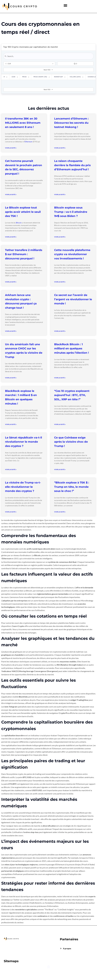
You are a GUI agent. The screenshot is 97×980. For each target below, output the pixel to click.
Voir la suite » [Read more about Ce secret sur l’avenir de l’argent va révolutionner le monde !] (60, 331)
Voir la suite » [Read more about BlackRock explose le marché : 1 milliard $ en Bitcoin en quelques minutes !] (11, 424)
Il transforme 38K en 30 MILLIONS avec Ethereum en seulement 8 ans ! (23, 123)
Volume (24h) (75, 77)
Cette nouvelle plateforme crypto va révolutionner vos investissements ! (72, 254)
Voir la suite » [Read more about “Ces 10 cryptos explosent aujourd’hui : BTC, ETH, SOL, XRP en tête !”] (60, 424)
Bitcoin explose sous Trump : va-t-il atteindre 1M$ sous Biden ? (71, 212)
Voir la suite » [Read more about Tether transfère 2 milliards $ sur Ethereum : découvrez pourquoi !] (11, 282)
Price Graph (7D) (40, 77)
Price (24, 77)
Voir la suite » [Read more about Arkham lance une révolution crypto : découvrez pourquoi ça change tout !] (11, 331)
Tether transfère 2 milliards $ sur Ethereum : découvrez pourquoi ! (24, 254)
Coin (13, 77)
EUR (8, 64)
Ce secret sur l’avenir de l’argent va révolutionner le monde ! (73, 299)
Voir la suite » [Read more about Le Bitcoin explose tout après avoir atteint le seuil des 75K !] (11, 237)
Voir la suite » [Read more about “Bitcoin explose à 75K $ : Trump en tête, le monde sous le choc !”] (60, 512)
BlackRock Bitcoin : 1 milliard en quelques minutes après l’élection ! (71, 348)
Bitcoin (19, 223)
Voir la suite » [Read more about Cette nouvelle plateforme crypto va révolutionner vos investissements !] (60, 282)
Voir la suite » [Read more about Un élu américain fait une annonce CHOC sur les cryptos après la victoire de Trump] (11, 378)
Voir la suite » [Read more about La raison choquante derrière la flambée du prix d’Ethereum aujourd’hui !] (60, 194)
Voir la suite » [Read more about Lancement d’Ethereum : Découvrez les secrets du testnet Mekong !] (60, 148)
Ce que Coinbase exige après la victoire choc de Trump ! (71, 442)
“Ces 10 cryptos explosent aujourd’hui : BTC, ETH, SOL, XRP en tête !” (72, 395)
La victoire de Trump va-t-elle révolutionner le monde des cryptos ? (23, 487)
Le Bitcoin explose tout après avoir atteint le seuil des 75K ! (23, 212)
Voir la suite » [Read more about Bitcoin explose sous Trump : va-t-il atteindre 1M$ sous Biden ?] (60, 237)
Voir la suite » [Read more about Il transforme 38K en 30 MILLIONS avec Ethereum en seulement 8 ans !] (11, 148)
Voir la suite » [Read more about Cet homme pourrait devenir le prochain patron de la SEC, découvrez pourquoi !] (11, 194)
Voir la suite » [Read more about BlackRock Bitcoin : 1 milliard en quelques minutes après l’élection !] (60, 378)
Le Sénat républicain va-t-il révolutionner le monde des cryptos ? (23, 442)
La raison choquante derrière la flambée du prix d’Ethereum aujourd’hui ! (72, 165)
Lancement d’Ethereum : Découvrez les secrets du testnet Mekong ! (71, 123)
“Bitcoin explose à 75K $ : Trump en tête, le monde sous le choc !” (72, 487)
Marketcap (58, 77)
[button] (65, 5)
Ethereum (28, 142)
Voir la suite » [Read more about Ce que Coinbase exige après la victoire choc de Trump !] (60, 469)
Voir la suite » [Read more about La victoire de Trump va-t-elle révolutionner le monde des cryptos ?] (11, 512)
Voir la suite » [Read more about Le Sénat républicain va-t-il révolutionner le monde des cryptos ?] (11, 469)
